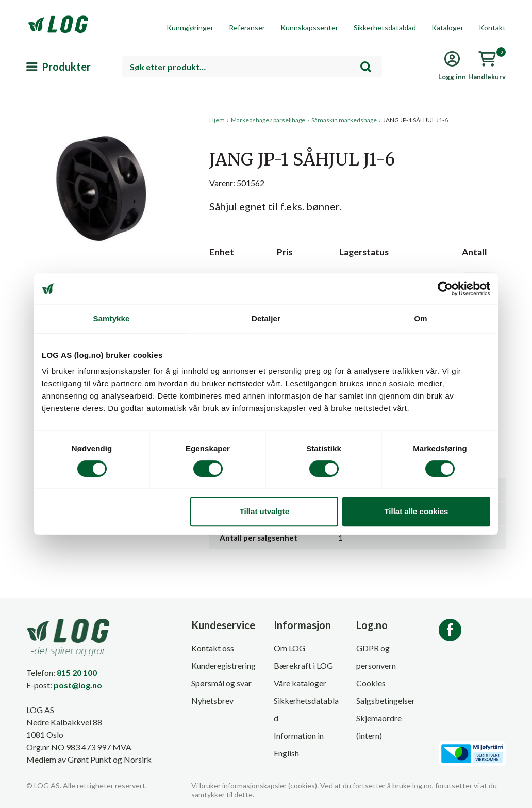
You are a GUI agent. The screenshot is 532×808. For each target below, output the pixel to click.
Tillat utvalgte (264, 511)
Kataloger (447, 28)
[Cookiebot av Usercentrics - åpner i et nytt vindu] (445, 289)
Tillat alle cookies (416, 511)
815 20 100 (77, 673)
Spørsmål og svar (221, 683)
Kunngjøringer (190, 28)
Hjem (217, 120)
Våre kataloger (300, 683)
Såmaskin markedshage (344, 120)
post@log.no (78, 685)
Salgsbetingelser (386, 700)
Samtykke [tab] (112, 318)
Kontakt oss (213, 648)
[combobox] (252, 67)
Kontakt (492, 28)
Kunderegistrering (223, 665)
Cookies (371, 683)
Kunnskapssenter (309, 28)
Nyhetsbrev (212, 700)
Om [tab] (420, 318)
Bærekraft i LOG (303, 665)
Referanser (247, 28)
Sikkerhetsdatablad (385, 28)
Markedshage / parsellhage (268, 120)
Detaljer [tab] (266, 318)
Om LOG (289, 648)
